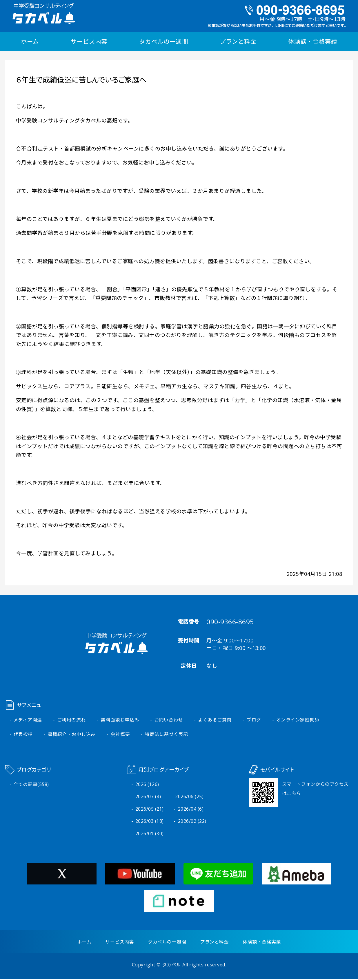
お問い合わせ (169, 720)
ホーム (30, 41)
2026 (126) (147, 785)
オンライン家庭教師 (298, 720)
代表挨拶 (23, 734)
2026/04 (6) (191, 810)
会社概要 (121, 734)
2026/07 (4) (148, 797)
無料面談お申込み (120, 720)
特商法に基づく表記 (167, 734)
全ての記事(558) (31, 785)
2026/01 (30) (150, 835)
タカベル (172, 966)
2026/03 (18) (150, 822)
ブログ (254, 720)
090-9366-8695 (230, 622)
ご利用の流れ (71, 720)
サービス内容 (89, 41)
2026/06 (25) (189, 797)
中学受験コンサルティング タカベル (43, 14)
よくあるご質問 (215, 720)
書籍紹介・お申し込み (72, 734)
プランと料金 (238, 41)
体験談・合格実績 (312, 41)
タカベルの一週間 (163, 41)
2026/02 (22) (192, 822)
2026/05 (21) (150, 810)
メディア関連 (28, 720)
